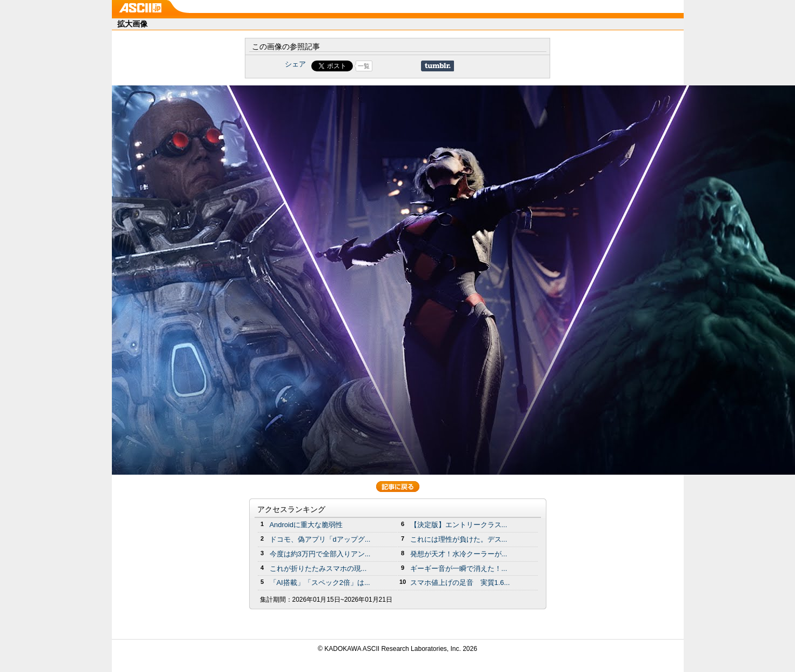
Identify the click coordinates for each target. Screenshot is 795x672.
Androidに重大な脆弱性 (306, 525)
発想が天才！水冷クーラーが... (459, 554)
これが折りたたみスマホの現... (318, 568)
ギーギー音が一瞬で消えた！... (459, 568)
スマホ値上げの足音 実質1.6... (460, 583)
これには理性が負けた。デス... (459, 539)
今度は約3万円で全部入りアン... (320, 554)
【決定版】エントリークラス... (459, 525)
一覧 (364, 66)
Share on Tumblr (437, 66)
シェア (295, 64)
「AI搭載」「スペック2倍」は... (320, 583)
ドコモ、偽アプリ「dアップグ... (320, 539)
